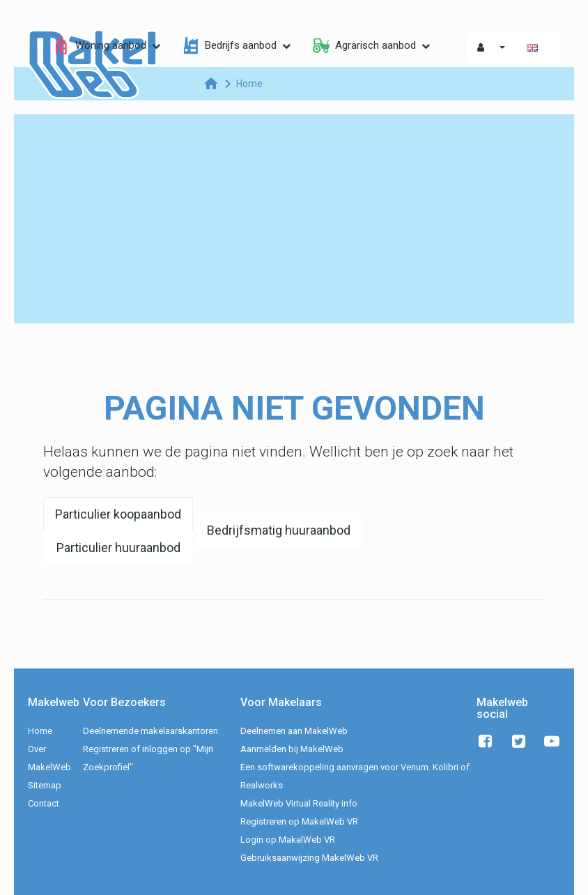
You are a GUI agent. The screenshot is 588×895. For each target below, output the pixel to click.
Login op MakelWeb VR (288, 840)
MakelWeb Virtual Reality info (299, 803)
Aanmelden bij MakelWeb (292, 749)
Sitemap (45, 785)
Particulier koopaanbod (118, 514)
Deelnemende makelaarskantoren (150, 731)
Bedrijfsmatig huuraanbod (279, 530)
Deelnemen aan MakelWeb (294, 731)
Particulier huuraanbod (118, 548)
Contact (44, 803)
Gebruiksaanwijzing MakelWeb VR (309, 858)
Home (40, 731)
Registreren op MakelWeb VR (299, 821)
